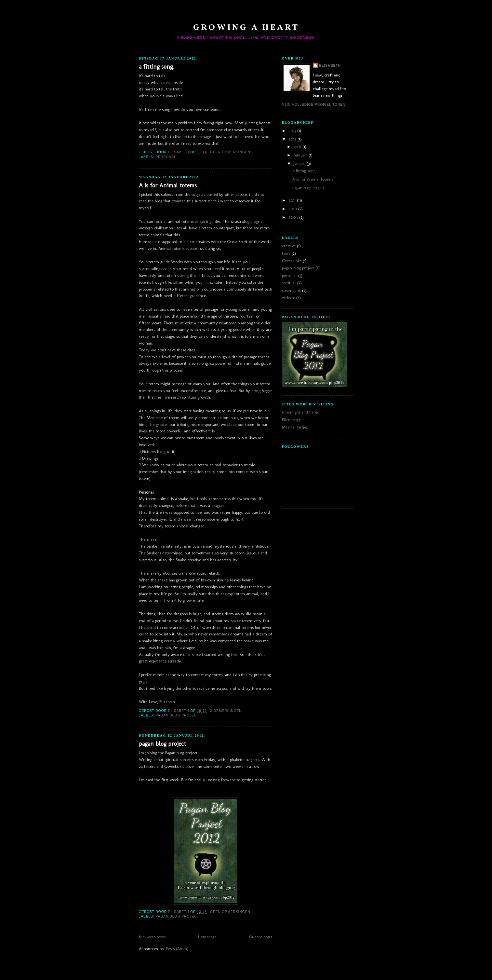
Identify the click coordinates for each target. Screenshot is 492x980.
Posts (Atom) (177, 949)
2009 (294, 217)
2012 (293, 139)
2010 (293, 209)
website (288, 298)
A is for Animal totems (168, 185)
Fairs (286, 253)
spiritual (289, 283)
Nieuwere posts (152, 937)
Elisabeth (330, 66)
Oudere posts (261, 937)
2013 (293, 131)
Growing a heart (246, 28)
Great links (292, 261)
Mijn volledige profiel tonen (314, 105)
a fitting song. (157, 67)
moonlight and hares (300, 412)
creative (289, 246)
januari (300, 163)
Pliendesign (292, 420)
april (298, 147)
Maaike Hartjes (295, 427)
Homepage (207, 937)
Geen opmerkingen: (231, 152)
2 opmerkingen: (227, 711)
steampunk (291, 290)
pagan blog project (178, 715)
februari (301, 155)
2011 (293, 200)
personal (166, 157)
